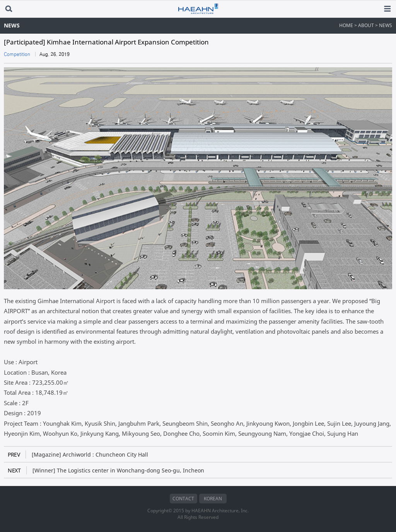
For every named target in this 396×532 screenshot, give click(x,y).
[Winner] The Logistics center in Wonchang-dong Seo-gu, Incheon (106, 470)
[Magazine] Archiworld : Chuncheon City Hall (78, 454)
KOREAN (213, 499)
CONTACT (183, 499)
